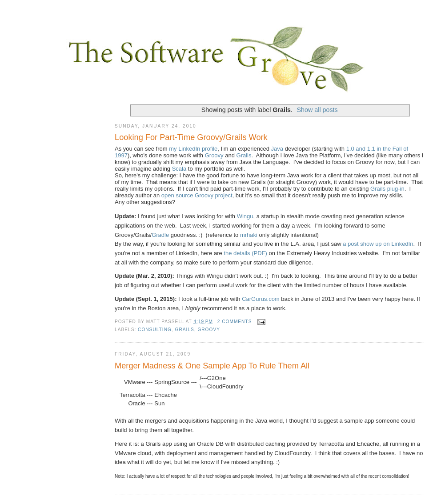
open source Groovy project (197, 195)
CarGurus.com (261, 299)
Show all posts (317, 110)
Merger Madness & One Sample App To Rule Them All (212, 366)
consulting (155, 330)
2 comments (235, 322)
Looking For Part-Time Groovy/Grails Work (191, 137)
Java (277, 149)
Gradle (160, 235)
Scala (179, 169)
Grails (244, 155)
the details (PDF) (245, 253)
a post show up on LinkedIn (378, 244)
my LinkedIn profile (193, 149)
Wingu (245, 216)
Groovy (214, 155)
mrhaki (249, 235)
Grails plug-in (387, 189)
